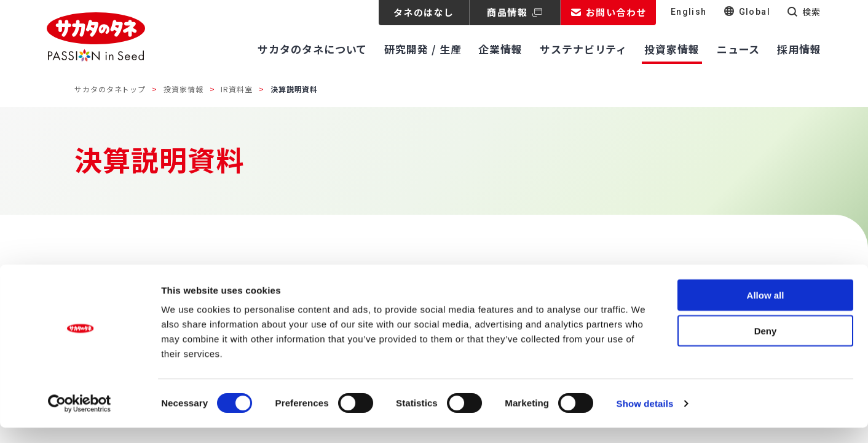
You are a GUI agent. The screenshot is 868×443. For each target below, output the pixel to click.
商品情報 (507, 12)
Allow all (766, 310)
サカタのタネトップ (110, 89)
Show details (645, 419)
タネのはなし (424, 12)
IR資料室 (237, 89)
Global (755, 12)
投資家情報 (183, 89)
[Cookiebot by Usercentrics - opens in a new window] (80, 419)
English (689, 12)
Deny (766, 347)
